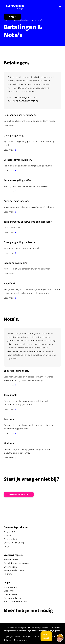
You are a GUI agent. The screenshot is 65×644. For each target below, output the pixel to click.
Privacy (8, 640)
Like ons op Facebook (39, 628)
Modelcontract (20, 640)
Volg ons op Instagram (16, 628)
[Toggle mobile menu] (60, 7)
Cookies (53, 636)
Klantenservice (17, 20)
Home (6, 20)
